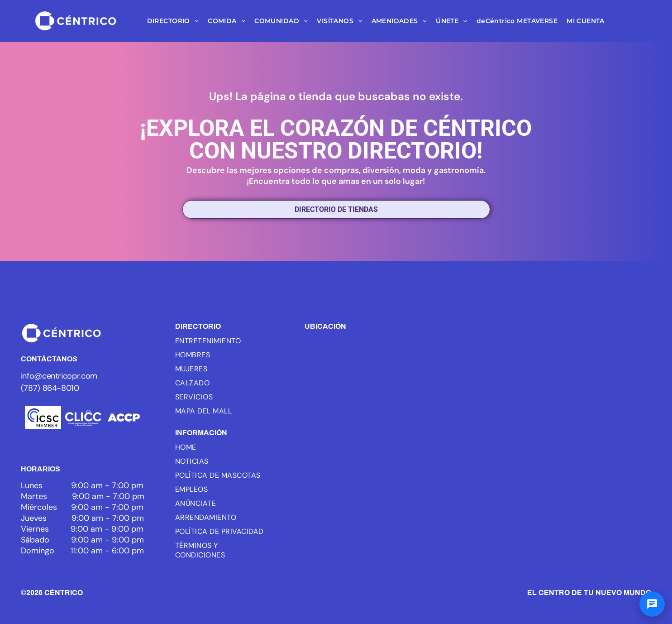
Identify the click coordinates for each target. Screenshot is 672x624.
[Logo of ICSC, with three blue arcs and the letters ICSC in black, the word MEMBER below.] (43, 418)
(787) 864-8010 (50, 388)
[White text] (124, 418)
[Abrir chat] (652, 604)
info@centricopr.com (59, 376)
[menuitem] (173, 21)
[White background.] (83, 418)
